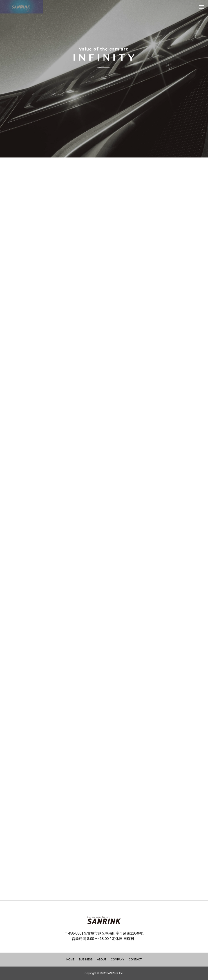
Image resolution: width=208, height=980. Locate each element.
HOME (70, 960)
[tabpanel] (104, 79)
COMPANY (118, 960)
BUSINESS (86, 960)
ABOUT (102, 960)
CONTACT (135, 960)
